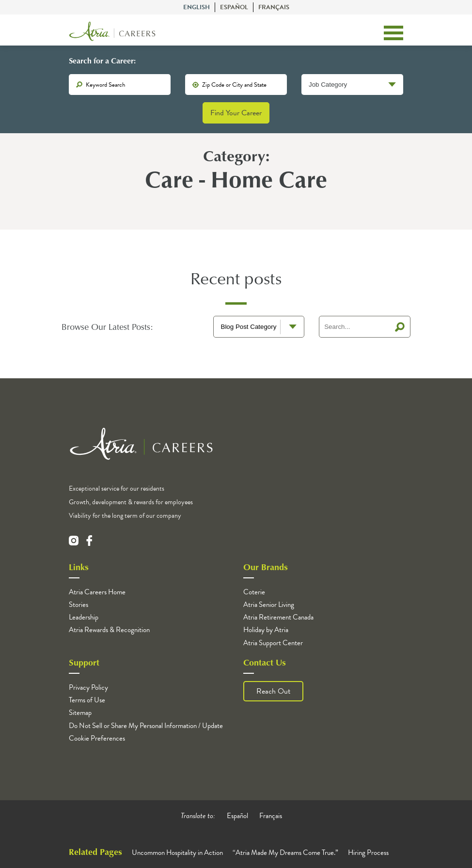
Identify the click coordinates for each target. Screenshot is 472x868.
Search (400, 327)
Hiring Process (368, 852)
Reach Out (273, 691)
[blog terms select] (259, 327)
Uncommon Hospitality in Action (177, 852)
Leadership (84, 617)
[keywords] (120, 85)
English (197, 7)
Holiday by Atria (266, 630)
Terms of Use (87, 700)
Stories (79, 604)
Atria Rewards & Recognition (109, 630)
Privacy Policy (88, 687)
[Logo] (112, 33)
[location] (236, 85)
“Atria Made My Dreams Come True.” (285, 852)
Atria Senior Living (269, 604)
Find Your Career (236, 113)
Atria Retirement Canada (278, 617)
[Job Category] (352, 85)
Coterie (254, 592)
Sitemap (80, 713)
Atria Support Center (273, 643)
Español (234, 7)
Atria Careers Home (97, 592)
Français (274, 7)
